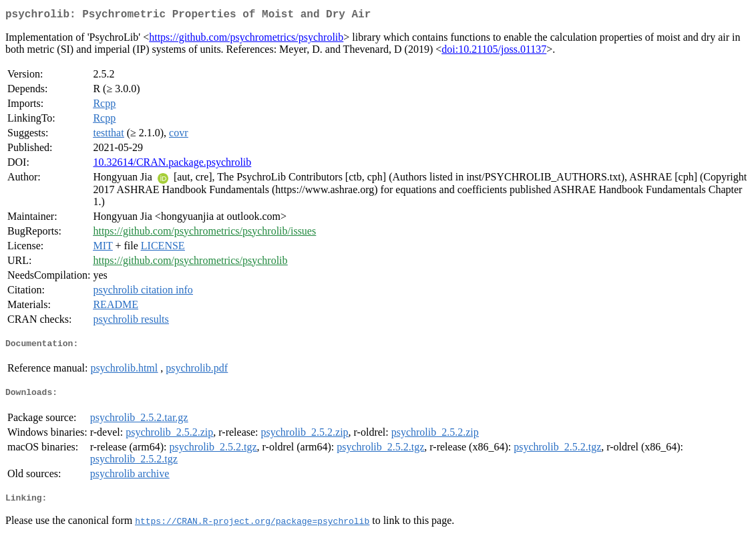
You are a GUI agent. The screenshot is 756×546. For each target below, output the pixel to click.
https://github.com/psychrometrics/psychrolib (246, 40)
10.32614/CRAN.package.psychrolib (172, 165)
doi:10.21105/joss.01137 (494, 52)
